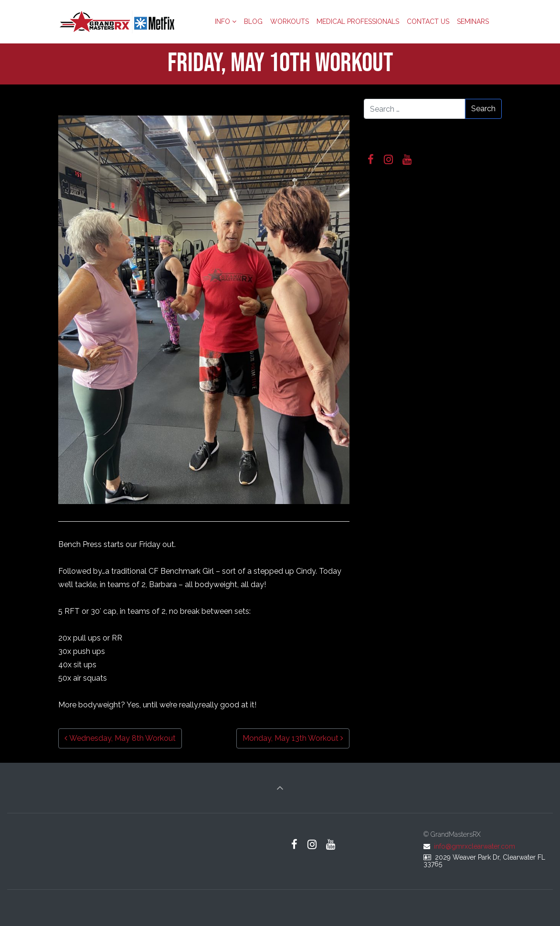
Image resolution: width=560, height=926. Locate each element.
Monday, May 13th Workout (293, 738)
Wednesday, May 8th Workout (120, 738)
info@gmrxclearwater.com (475, 846)
